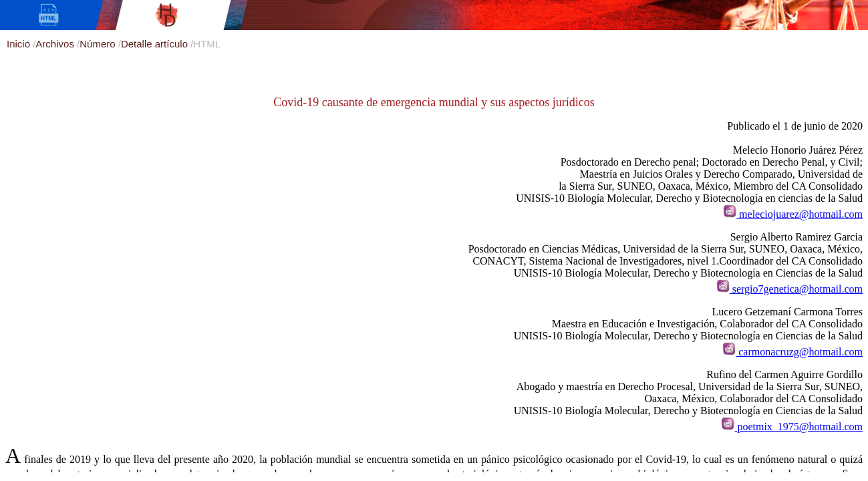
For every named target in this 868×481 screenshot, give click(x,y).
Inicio (20, 44)
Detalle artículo (156, 44)
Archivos (56, 44)
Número (99, 44)
